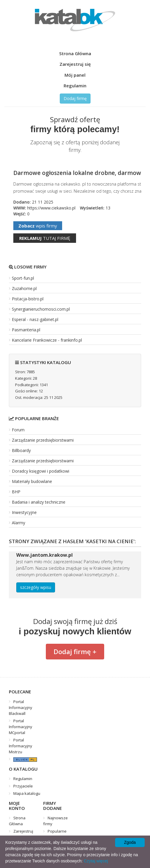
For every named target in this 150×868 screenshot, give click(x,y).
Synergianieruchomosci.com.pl (41, 309)
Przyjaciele (23, 786)
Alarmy (18, 523)
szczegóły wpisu (36, 587)
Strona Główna (75, 53)
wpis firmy (38, 226)
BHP (16, 492)
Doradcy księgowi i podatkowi (41, 471)
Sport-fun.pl (23, 278)
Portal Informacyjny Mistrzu (21, 746)
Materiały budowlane (32, 481)
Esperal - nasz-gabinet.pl (35, 319)
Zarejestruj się (75, 64)
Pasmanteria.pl (26, 330)
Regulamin (75, 86)
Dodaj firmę (75, 98)
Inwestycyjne (24, 512)
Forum (18, 430)
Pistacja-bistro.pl (28, 299)
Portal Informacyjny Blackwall (21, 707)
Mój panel (75, 75)
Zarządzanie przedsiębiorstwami (43, 440)
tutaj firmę (45, 238)
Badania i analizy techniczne (39, 502)
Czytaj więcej (96, 861)
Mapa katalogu (27, 793)
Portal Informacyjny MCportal (21, 727)
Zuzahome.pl (24, 288)
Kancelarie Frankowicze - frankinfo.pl (47, 340)
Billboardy (21, 450)
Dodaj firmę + (75, 651)
